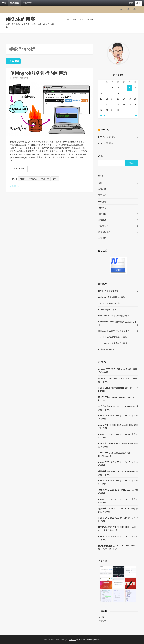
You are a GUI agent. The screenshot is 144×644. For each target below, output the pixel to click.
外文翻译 (102, 220)
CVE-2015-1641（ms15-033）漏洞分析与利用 (117, 371)
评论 (114, 137)
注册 (138, 3)
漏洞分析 (102, 195)
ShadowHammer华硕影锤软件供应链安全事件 (117, 323)
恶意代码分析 (104, 232)
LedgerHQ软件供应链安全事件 (112, 297)
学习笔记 (102, 238)
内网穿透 (33, 179)
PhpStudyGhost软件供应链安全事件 (114, 316)
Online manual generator (91, 640)
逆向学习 (102, 208)
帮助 (79, 640)
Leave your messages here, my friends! (115, 389)
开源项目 (25, 78)
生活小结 (102, 189)
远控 (55, 179)
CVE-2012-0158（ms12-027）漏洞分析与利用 (117, 380)
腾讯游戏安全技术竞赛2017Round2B (114, 454)
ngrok (22, 179)
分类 (75, 19)
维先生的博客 (21, 19)
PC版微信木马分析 (107, 349)
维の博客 (15, 3)
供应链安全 (103, 226)
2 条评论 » (15, 186)
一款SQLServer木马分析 (109, 303)
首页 (68, 19)
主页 (4, 3)
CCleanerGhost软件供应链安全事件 (114, 331)
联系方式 (27, 3)
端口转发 (45, 179)
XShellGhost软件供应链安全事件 (113, 337)
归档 (82, 19)
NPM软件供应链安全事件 (109, 291)
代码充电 (102, 202)
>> (136, 116)
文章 (109, 137)
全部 (100, 183)
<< (101, 116)
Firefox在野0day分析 (107, 310)
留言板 (90, 19)
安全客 (101, 617)
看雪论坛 (102, 621)
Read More (19, 169)
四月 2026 (118, 75)
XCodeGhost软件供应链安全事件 (113, 343)
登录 (131, 3)
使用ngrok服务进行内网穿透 (39, 73)
